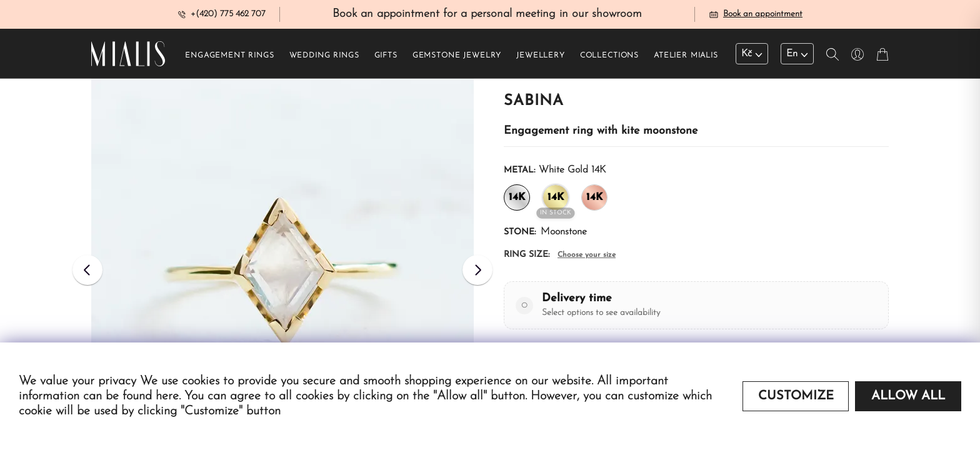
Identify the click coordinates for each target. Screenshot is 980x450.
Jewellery (541, 57)
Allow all (908, 396)
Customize (796, 396)
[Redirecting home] (128, 55)
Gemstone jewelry (457, 57)
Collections (609, 57)
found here (151, 396)
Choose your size (587, 256)
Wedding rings (324, 57)
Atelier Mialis (686, 57)
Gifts (386, 57)
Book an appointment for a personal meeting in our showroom (487, 15)
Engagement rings (229, 57)
